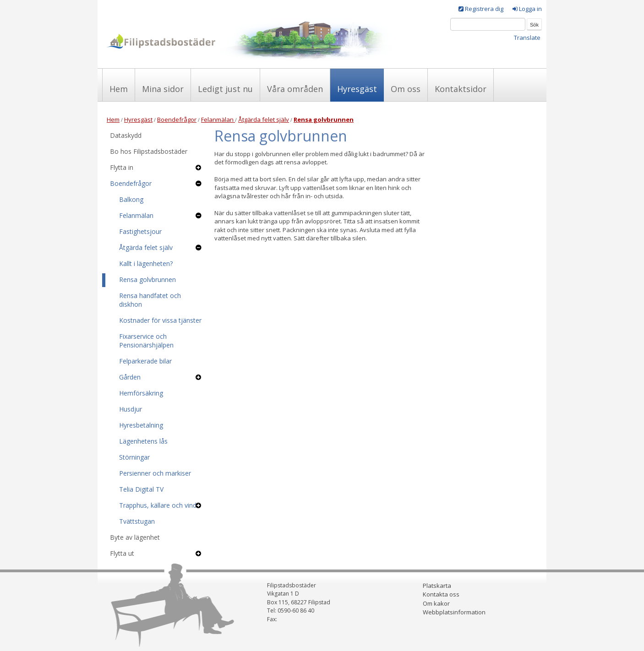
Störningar (134, 457)
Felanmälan (218, 119)
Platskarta (437, 586)
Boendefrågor (177, 119)
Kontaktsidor (461, 89)
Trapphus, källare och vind (158, 505)
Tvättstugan (137, 521)
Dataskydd (126, 135)
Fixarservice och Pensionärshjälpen (146, 341)
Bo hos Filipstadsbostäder (149, 151)
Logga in (530, 9)
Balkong (131, 199)
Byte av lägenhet (135, 537)
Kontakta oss (441, 594)
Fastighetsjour (140, 231)
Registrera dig (484, 9)
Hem (119, 89)
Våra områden (295, 89)
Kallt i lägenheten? (146, 263)
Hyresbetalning (141, 425)
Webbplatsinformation (454, 612)
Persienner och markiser (155, 473)
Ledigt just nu (225, 89)
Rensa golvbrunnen (147, 279)
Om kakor (436, 603)
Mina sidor (163, 89)
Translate (527, 38)
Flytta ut (122, 553)
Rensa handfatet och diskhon (150, 300)
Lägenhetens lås (143, 441)
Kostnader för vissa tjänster (160, 320)
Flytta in (122, 167)
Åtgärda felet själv (264, 119)
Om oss (406, 89)
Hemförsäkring (141, 393)
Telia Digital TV (141, 489)
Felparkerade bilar (145, 361)
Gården (130, 377)
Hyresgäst (357, 89)
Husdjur (131, 409)
